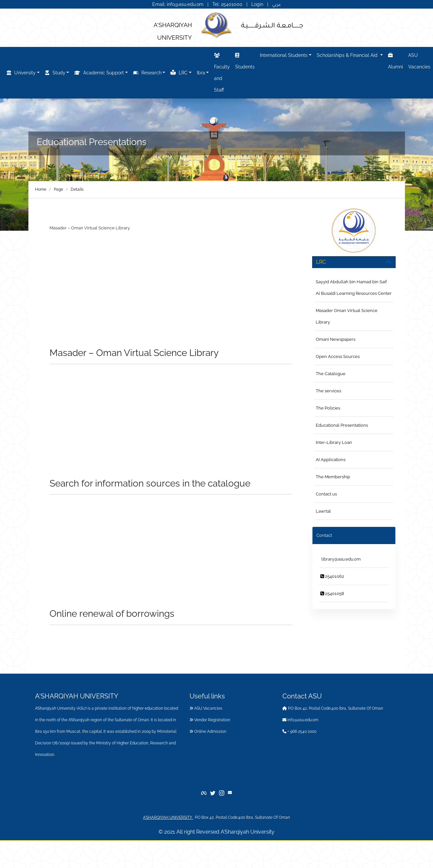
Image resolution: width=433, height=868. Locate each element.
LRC (179, 72)
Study (55, 73)
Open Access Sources (338, 356)
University (21, 73)
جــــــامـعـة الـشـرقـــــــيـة (272, 25)
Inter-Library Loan (334, 442)
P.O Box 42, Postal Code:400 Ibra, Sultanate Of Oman (333, 708)
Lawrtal (323, 511)
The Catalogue (331, 374)
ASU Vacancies (419, 61)
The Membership (333, 477)
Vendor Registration (210, 720)
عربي (277, 4)
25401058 (332, 593)
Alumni (396, 60)
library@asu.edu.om (341, 559)
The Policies (328, 408)
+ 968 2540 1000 (299, 731)
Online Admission (208, 731)
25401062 (332, 576)
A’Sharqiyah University (248, 832)
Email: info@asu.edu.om (178, 4)
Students (245, 60)
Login (257, 4)
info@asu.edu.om (300, 720)
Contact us (326, 494)
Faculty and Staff (222, 72)
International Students (284, 55)
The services (328, 391)
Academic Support (99, 73)
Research (147, 73)
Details (77, 189)
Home (41, 189)
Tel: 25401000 (228, 4)
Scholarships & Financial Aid (348, 55)
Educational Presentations (342, 425)
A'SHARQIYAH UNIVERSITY (168, 817)
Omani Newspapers (336, 339)
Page (58, 189)
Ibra (201, 73)
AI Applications (331, 460)
